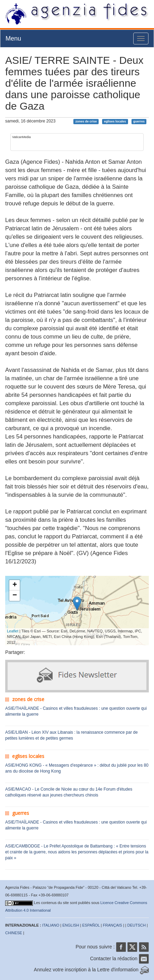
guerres (139, 121)
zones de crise (86, 121)
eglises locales (115, 121)
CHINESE (14, 933)
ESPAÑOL (91, 925)
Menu (13, 39)
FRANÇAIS (112, 925)
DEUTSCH (137, 925)
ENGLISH (71, 925)
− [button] (15, 596)
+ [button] (15, 585)
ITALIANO (51, 925)
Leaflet (13, 631)
